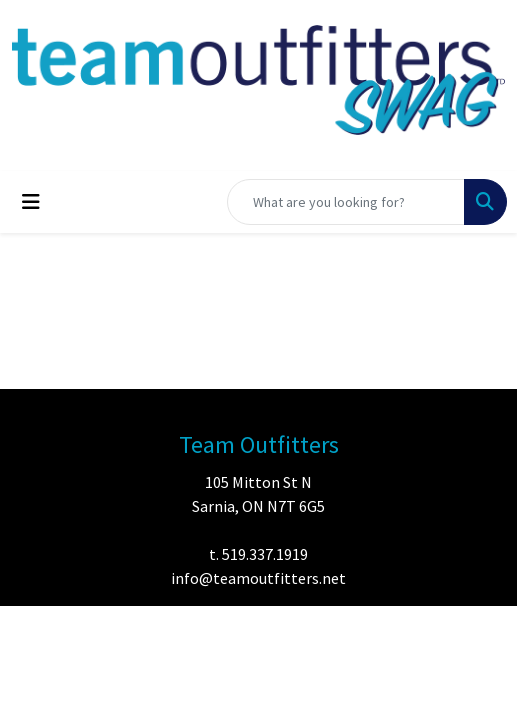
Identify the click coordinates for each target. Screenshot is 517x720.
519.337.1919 (265, 554)
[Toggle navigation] (31, 202)
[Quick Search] (346, 202)
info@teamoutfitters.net (258, 578)
